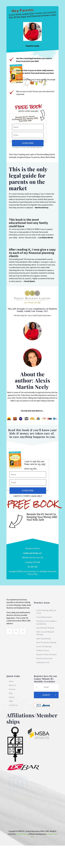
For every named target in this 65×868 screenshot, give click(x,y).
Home (11, 681)
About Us (12, 685)
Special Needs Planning (45, 628)
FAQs (11, 701)
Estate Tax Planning (44, 646)
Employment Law (43, 662)
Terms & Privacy (22, 834)
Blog (11, 693)
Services (12, 689)
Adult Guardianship (43, 639)
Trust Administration (44, 617)
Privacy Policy (32, 574)
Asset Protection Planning (46, 642)
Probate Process (43, 650)
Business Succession (44, 658)
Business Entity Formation (46, 654)
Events (12, 697)
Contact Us (13, 705)
